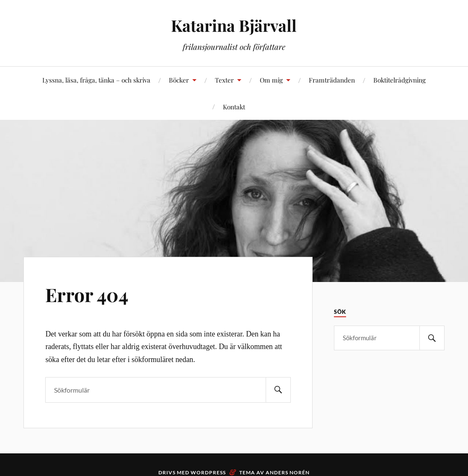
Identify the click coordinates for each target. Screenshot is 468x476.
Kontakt (234, 107)
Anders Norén (288, 472)
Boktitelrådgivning (399, 80)
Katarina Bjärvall (234, 25)
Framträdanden (332, 80)
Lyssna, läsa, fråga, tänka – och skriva (96, 80)
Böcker (179, 80)
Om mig (271, 80)
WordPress (208, 472)
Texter (224, 80)
